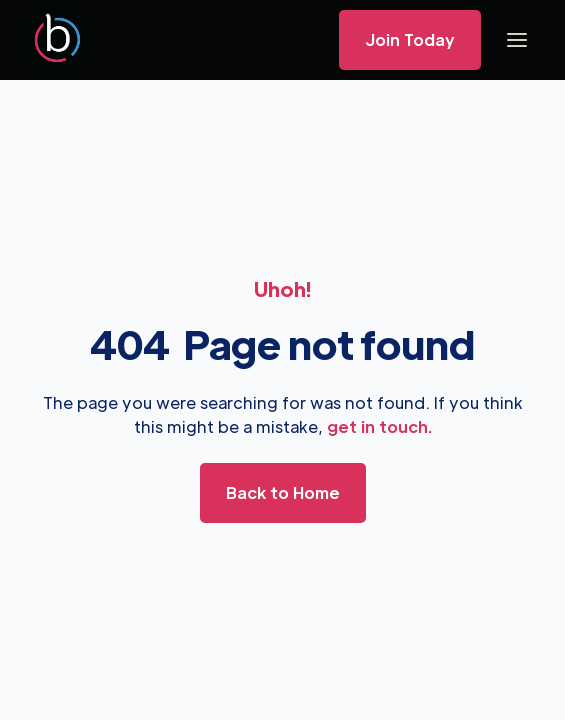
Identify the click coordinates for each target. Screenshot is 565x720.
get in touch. (379, 426)
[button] (517, 40)
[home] (57, 40)
